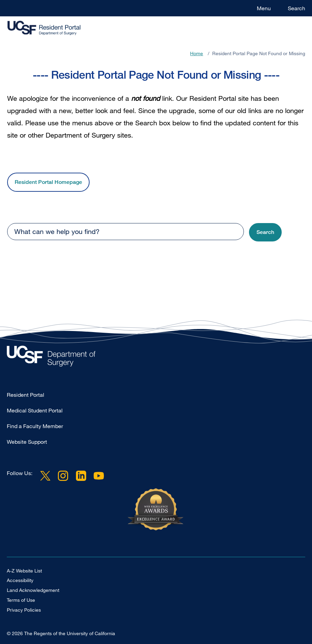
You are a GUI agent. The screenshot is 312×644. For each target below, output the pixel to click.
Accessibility (20, 580)
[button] (265, 232)
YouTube (99, 476)
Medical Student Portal (35, 410)
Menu (264, 8)
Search (297, 8)
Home (197, 53)
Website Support (27, 442)
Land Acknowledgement (33, 590)
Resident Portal (26, 395)
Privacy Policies (24, 610)
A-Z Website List (24, 571)
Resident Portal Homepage (48, 182)
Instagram (63, 476)
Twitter (45, 476)
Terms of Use (21, 600)
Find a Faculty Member (35, 426)
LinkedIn (81, 476)
